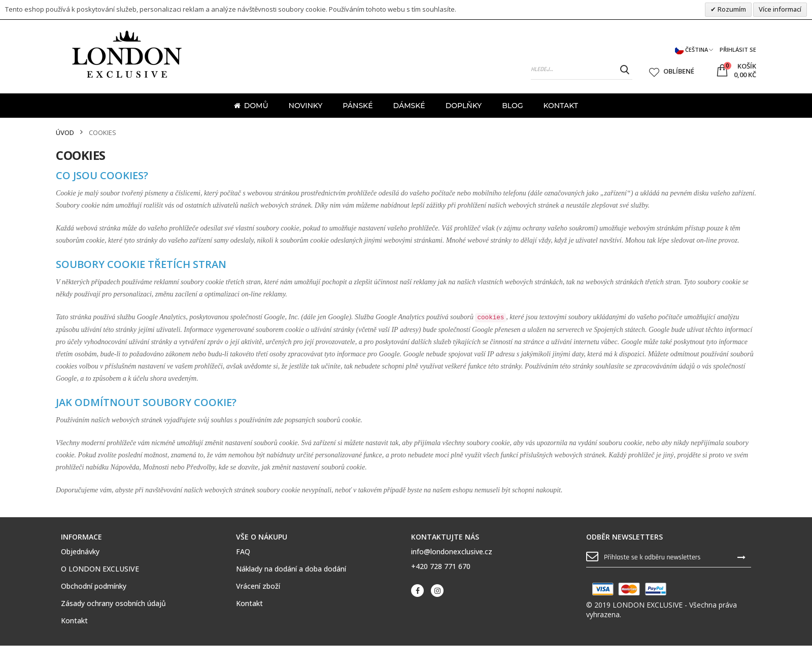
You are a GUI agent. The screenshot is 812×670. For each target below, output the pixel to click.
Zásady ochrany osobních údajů (113, 604)
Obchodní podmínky (94, 586)
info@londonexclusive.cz (452, 551)
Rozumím (731, 9)
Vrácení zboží (258, 586)
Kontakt (74, 621)
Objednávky (80, 552)
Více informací (780, 9)
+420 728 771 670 (441, 566)
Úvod (65, 133)
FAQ (243, 552)
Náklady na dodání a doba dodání (291, 569)
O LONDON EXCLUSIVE (100, 569)
